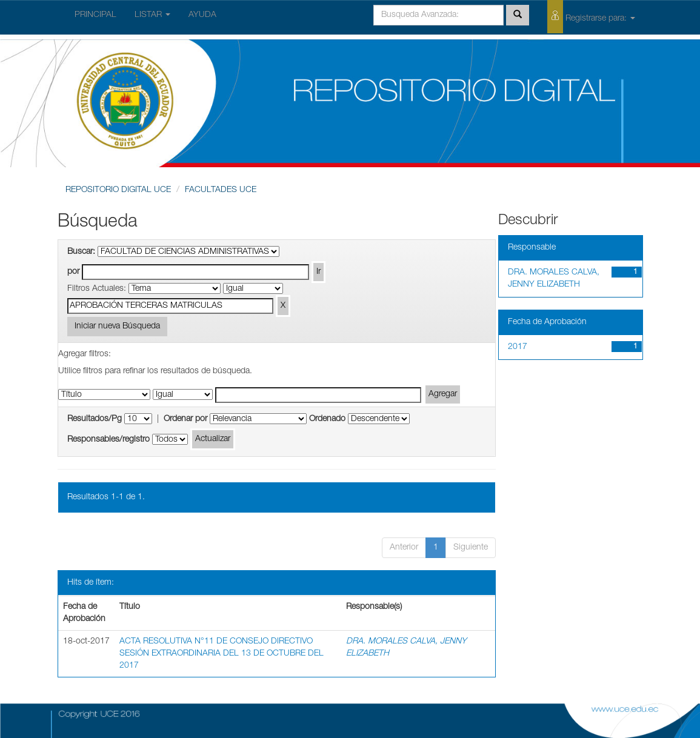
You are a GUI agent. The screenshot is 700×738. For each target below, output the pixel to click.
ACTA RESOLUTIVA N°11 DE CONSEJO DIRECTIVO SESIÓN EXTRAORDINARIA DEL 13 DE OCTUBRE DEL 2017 (222, 654)
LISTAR (152, 15)
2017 (518, 347)
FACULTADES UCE (221, 190)
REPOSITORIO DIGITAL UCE (118, 190)
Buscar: (81, 252)
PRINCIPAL (95, 15)
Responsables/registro (108, 440)
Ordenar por (185, 419)
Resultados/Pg (95, 419)
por (73, 272)
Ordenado (327, 419)
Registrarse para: (591, 17)
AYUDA (202, 15)
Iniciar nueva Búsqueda (117, 327)
